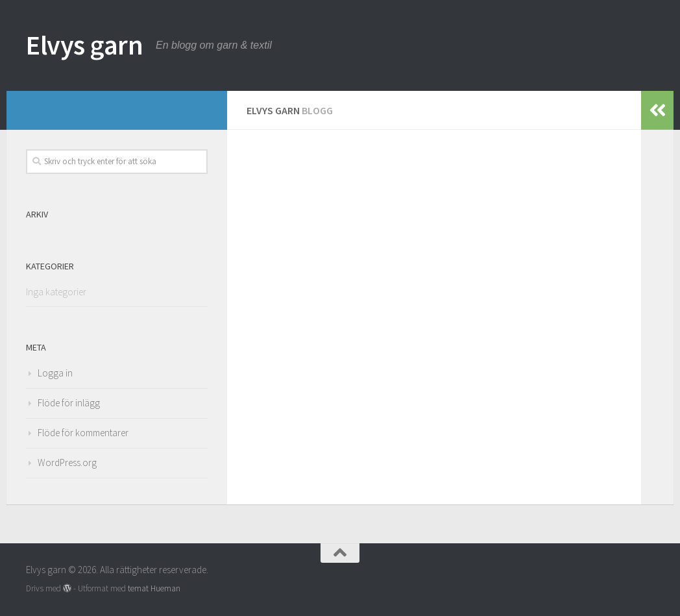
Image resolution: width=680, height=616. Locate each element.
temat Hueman (154, 588)
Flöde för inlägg (69, 403)
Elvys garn (84, 45)
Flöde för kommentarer (83, 433)
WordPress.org (67, 462)
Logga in (55, 373)
